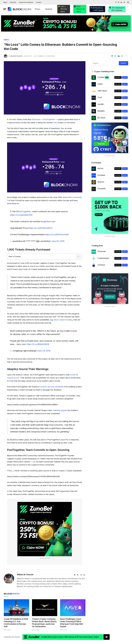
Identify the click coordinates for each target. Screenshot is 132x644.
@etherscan (49, 221)
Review (118, 77)
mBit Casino (102, 91)
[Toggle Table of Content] (78, 257)
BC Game (101, 118)
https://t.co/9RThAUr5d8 (57, 234)
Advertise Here (45, 558)
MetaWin (101, 111)
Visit (125, 77)
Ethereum (36, 119)
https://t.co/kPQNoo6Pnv (41, 228)
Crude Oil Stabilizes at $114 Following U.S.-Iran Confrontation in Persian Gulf (16, 623)
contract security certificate (52, 387)
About (5, 2)
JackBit (101, 104)
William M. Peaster (16, 56)
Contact (39, 2)
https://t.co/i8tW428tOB (38, 344)
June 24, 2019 (44, 351)
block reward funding (63, 320)
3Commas (102, 251)
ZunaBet (103, 77)
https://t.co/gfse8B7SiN (21, 215)
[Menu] (5, 9)
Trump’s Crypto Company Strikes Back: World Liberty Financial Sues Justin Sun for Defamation (44, 623)
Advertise (13, 2)
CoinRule (101, 265)
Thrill (100, 97)
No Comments (39, 56)
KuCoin (100, 168)
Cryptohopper (103, 258)
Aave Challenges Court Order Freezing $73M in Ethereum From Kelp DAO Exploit (72, 623)
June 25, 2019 (58, 241)
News (6, 40)
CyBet (100, 84)
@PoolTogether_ (24, 211)
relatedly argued (60, 410)
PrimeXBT (102, 189)
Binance (101, 182)
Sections (49, 9)
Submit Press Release (26, 2)
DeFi (55, 123)
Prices (37, 9)
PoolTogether (49, 119)
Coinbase (101, 175)
